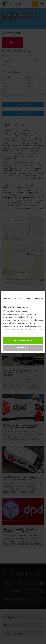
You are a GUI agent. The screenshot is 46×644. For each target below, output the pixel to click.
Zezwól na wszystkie (23, 340)
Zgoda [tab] (7, 298)
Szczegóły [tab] (19, 298)
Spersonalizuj (23, 348)
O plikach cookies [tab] (35, 298)
